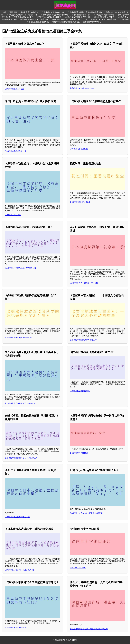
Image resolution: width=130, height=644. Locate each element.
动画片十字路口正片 (78, 568)
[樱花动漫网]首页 (10, 12)
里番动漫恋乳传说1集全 (79, 453)
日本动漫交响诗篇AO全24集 (53, 12)
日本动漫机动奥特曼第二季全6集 (78, 17)
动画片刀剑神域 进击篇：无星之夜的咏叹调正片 (89, 629)
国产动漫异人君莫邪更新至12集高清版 (20, 403)
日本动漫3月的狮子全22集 (104, 15)
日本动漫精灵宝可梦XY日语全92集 (55, 15)
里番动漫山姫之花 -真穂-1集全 (82, 88)
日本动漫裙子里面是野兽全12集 (17, 517)
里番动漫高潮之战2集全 (24, 17)
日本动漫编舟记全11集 (81, 15)
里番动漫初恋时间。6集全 (80, 202)
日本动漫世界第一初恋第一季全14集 (84, 283)
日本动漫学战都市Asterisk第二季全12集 (21, 268)
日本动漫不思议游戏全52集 (16, 628)
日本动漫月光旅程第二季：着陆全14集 (22, 15)
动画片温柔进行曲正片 (29, 12)
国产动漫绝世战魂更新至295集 (49, 17)
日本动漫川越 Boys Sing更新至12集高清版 (87, 513)
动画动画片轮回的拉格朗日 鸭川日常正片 (21, 458)
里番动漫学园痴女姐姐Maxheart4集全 (67, 19)
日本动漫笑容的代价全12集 (16, 151)
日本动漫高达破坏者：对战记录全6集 (20, 570)
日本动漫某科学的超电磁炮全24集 (18, 338)
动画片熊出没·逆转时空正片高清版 (66, 22)
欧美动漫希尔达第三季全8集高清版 (34, 19)
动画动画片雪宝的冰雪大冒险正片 (83, 340)
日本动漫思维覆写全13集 (104, 17)
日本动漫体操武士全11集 (15, 89)
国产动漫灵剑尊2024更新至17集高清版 (101, 19)
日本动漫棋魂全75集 (13, 215)
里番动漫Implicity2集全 (92, 22)
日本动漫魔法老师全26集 (80, 391)
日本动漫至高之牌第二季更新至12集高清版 (85, 12)
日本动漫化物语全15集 (79, 149)
